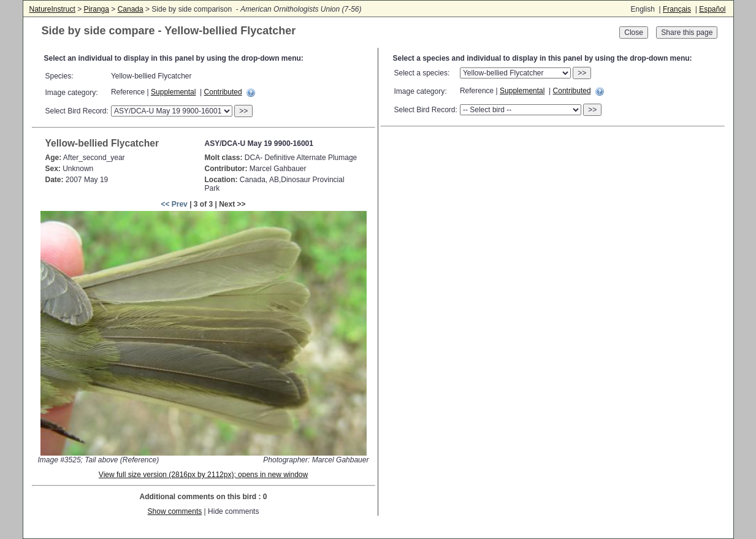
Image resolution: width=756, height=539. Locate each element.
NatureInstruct (52, 9)
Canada (131, 9)
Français (677, 9)
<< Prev (174, 204)
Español (712, 9)
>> (243, 111)
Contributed (223, 92)
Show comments (175, 511)
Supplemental (173, 92)
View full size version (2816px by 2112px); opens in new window (203, 475)
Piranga (97, 9)
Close (634, 32)
